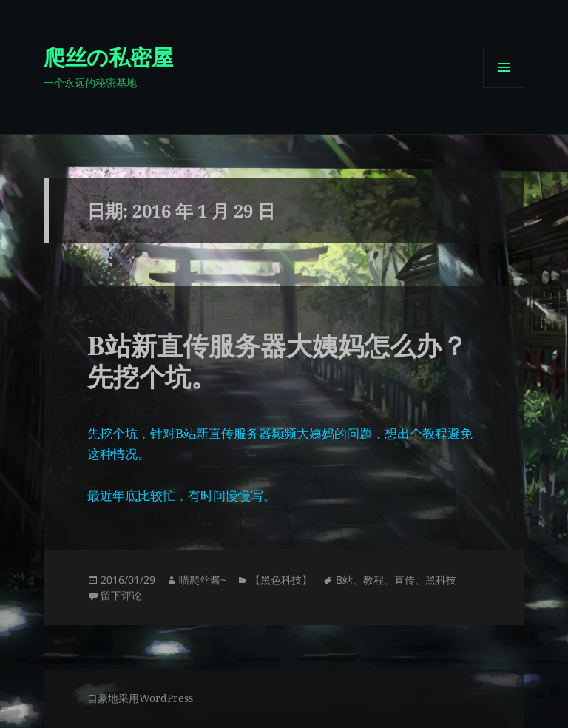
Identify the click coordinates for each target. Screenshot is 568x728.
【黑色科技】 (281, 580)
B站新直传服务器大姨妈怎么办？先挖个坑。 (277, 361)
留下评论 (121, 595)
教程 (373, 580)
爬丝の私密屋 (108, 57)
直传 (405, 580)
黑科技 (441, 580)
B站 (344, 580)
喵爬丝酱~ (203, 580)
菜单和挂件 (504, 88)
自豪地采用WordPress (140, 698)
